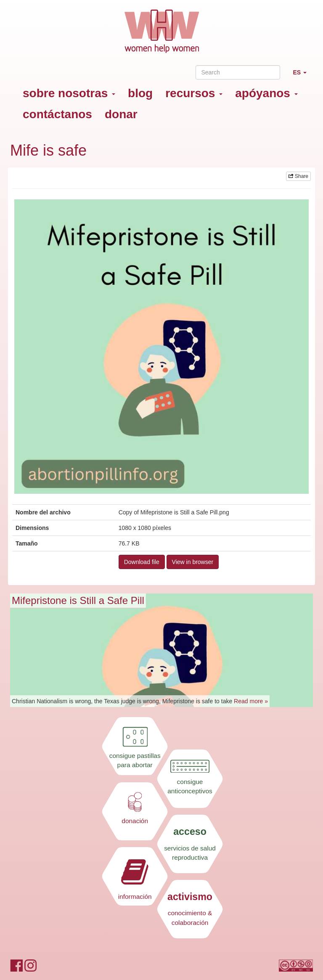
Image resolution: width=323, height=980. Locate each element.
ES (303, 76)
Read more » (251, 701)
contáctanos (57, 114)
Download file (142, 562)
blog (140, 93)
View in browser (193, 562)
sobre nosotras (69, 93)
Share (298, 176)
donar (121, 114)
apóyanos (266, 93)
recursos (194, 93)
